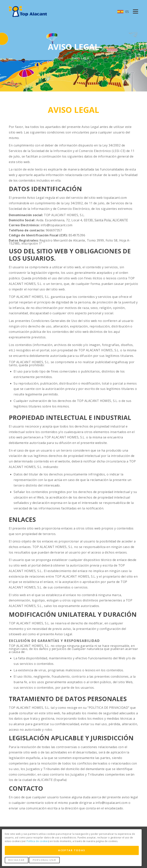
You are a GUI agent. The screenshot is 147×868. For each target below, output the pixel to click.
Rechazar (16, 860)
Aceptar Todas (72, 850)
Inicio (59, 58)
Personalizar (45, 860)
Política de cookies (38, 841)
